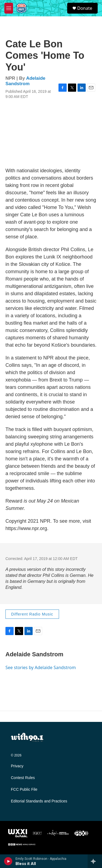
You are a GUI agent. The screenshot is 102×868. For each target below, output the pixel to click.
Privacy (17, 766)
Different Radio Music (32, 614)
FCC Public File (24, 789)
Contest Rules (23, 778)
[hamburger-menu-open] (9, 8)
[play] (8, 861)
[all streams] (95, 861)
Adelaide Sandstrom (25, 81)
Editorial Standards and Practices (39, 801)
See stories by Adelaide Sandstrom (41, 667)
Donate (85, 8)
